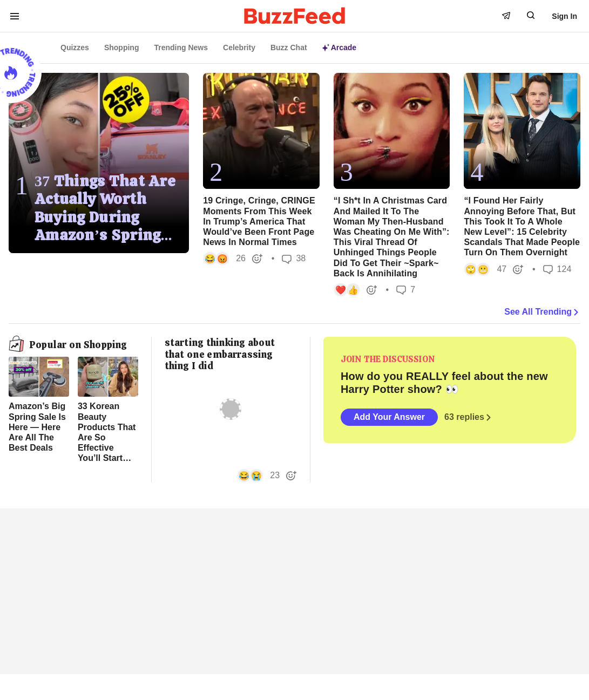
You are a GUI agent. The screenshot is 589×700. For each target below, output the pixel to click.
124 (557, 269)
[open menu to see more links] (15, 16)
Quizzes (75, 47)
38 (294, 259)
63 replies (469, 417)
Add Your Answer (389, 417)
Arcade (339, 47)
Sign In (564, 16)
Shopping (122, 47)
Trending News (181, 47)
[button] (233, 259)
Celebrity (239, 47)
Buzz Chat (289, 47)
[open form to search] (531, 15)
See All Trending (542, 312)
